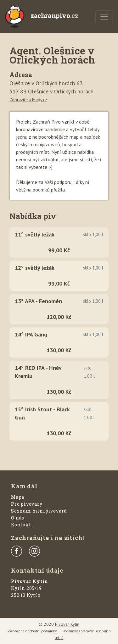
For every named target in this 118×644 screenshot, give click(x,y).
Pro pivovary (27, 504)
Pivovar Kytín (67, 624)
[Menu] (104, 17)
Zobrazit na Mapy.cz (28, 100)
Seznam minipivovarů (39, 511)
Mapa (18, 497)
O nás (18, 518)
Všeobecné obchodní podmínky (32, 631)
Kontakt (21, 525)
